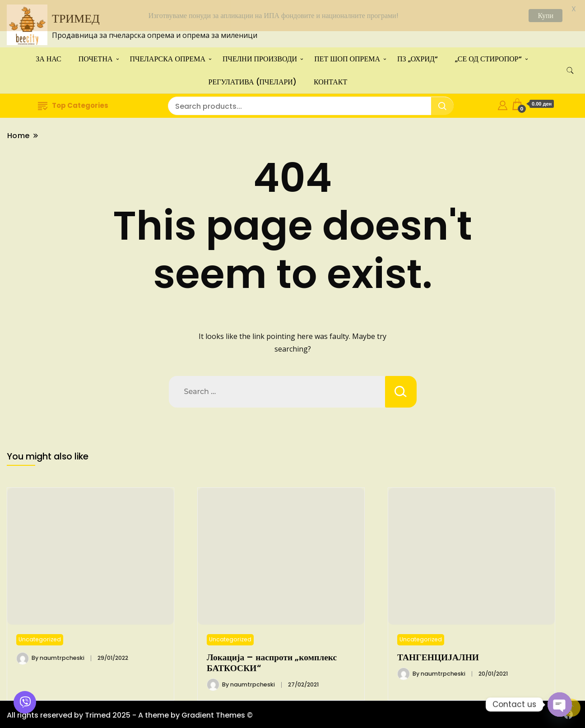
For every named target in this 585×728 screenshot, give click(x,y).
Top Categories (73, 103)
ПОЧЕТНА (96, 57)
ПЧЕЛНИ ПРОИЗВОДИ (260, 57)
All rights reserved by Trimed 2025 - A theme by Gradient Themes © (130, 713)
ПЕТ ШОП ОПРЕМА (347, 57)
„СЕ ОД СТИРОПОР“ (488, 57)
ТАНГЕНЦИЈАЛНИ (438, 655)
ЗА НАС (49, 57)
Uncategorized (40, 637)
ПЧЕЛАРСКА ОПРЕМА (168, 57)
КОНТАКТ (330, 80)
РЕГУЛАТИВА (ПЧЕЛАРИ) (253, 80)
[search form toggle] (570, 68)
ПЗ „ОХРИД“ (418, 57)
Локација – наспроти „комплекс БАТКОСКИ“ (272, 661)
